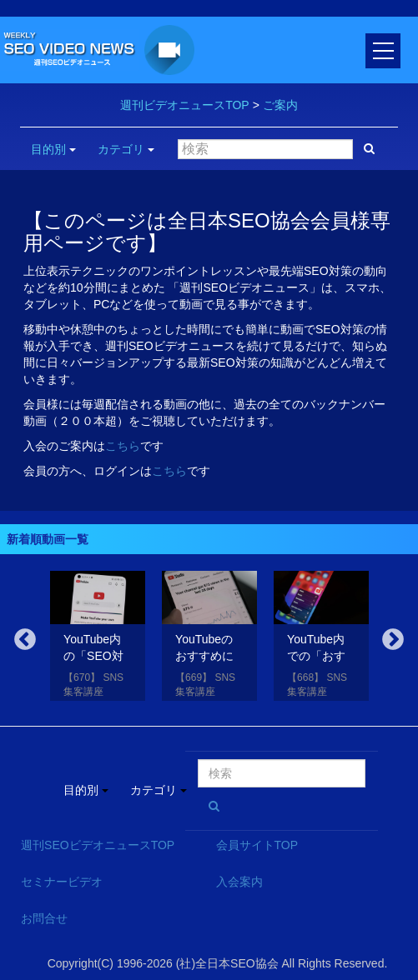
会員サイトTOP (257, 845)
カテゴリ (126, 149)
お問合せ (44, 918)
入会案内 (239, 882)
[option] (98, 639)
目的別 (53, 149)
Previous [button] (25, 640)
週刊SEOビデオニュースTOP (98, 845)
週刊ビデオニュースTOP (185, 105)
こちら (123, 446)
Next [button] (393, 640)
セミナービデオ (62, 882)
